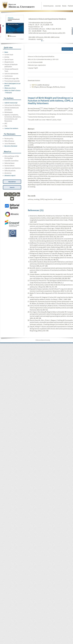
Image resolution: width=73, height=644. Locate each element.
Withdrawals (9, 112)
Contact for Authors (11, 128)
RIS (33, 87)
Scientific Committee (11, 161)
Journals (58, 6)
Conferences (9, 76)
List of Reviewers (10, 143)
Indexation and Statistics (13, 168)
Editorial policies (10, 171)
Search (12, 187)
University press (48, 6)
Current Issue (9, 55)
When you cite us (10, 88)
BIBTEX (34, 85)
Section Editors (9, 166)
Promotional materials (12, 81)
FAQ (6, 126)
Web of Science (9, 141)
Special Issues (9, 59)
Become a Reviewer (11, 146)
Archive (7, 57)
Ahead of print (9, 62)
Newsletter (12, 182)
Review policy (9, 139)
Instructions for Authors (12, 105)
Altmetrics (8, 173)
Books (64, 6)
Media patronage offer (12, 78)
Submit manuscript (11, 103)
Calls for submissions (11, 74)
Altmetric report (10, 175)
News (6, 52)
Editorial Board (9, 163)
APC (6, 123)
